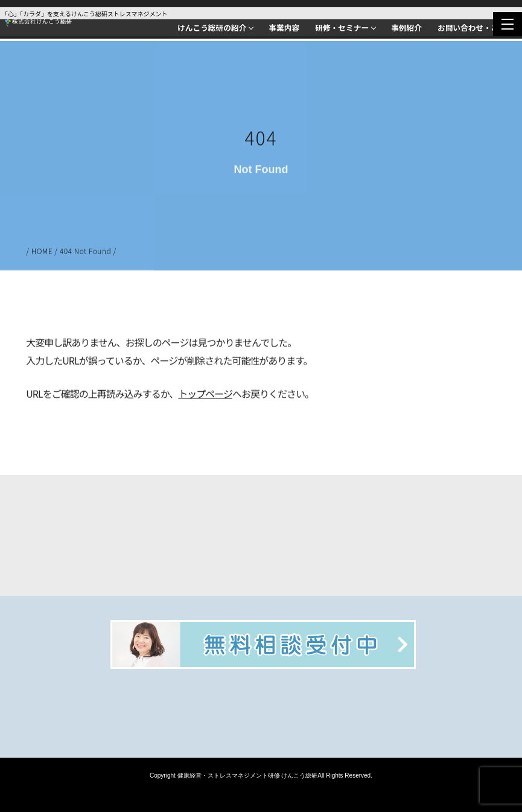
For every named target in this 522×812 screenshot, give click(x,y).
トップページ (205, 395)
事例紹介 (406, 27)
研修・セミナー (342, 27)
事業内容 (284, 27)
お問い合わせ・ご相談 (476, 27)
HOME (42, 252)
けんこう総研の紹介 (212, 27)
